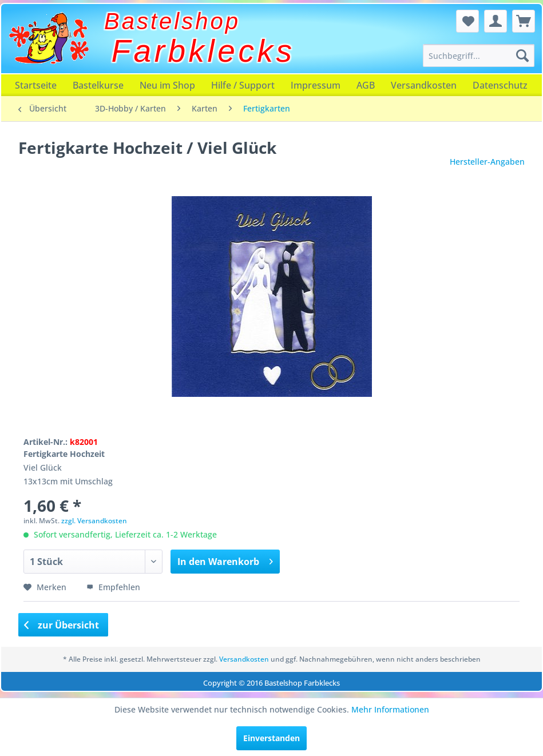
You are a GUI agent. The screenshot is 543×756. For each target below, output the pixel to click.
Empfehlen (113, 587)
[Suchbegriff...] (479, 55)
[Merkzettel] (467, 21)
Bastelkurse (98, 85)
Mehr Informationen (390, 709)
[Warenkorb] (524, 21)
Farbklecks (203, 51)
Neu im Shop (167, 85)
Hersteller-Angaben (487, 162)
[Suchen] (522, 55)
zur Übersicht (62, 625)
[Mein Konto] (496, 21)
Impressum (316, 85)
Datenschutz (500, 85)
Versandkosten (424, 85)
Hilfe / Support (243, 85)
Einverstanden (271, 738)
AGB (366, 85)
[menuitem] (479, 55)
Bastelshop (172, 21)
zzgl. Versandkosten (94, 521)
